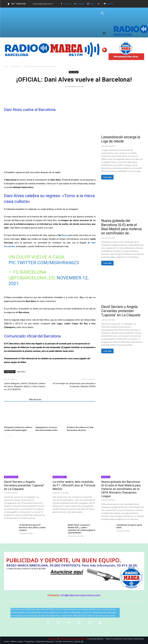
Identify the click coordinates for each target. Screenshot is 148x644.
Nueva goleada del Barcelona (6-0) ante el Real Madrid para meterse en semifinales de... (121, 227)
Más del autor (35, 399)
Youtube (110, 4)
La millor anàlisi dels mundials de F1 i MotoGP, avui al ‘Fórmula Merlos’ (74, 485)
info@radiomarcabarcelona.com (81, 595)
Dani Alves (21, 372)
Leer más (107, 177)
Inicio (6, 67)
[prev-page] (6, 436)
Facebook (67, 4)
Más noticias (16, 67)
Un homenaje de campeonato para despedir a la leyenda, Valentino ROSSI (74, 385)
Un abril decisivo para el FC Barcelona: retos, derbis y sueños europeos (32, 528)
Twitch (93, 4)
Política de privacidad (68, 639)
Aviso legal (53, 639)
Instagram (81, 4)
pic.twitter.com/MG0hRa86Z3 (44, 263)
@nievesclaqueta (11, 477)
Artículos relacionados (16, 399)
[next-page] (10, 436)
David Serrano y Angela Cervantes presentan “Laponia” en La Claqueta (121, 311)
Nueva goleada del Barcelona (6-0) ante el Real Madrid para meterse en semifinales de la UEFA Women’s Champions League (121, 489)
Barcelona (106, 477)
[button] (102, 13)
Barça (65, 235)
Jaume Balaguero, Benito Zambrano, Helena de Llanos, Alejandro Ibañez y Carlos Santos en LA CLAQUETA (25, 386)
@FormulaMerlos (60, 477)
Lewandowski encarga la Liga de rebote (121, 139)
